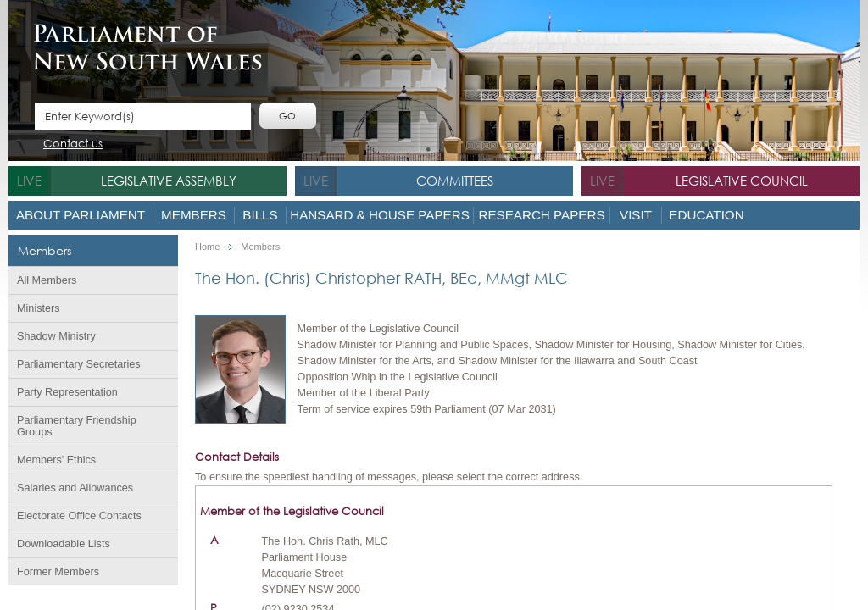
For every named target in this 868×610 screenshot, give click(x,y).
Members (194, 215)
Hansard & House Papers (380, 215)
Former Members (58, 572)
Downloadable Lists (64, 544)
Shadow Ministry (56, 336)
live (29, 180)
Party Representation (67, 392)
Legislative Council (742, 180)
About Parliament (81, 215)
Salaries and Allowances (75, 488)
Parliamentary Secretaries (79, 364)
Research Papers (541, 215)
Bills (260, 215)
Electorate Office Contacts (79, 516)
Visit (636, 215)
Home (207, 247)
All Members (47, 280)
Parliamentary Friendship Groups (77, 426)
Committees (455, 180)
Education (706, 215)
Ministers (39, 308)
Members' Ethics (56, 460)
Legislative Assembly (169, 180)
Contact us (73, 144)
